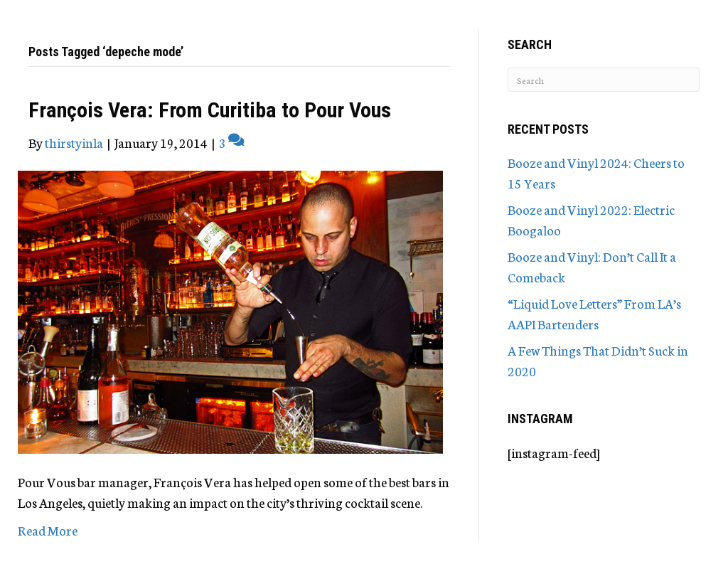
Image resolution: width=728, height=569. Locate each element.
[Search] (604, 80)
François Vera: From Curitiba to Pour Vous (210, 110)
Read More (48, 530)
